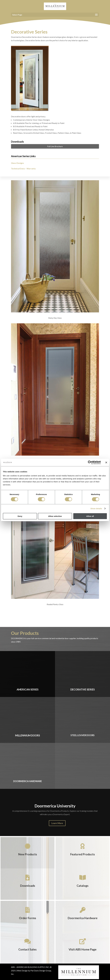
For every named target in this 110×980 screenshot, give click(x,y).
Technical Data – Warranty (23, 169)
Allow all (90, 516)
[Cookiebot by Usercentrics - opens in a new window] (90, 463)
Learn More (57, 823)
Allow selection (55, 516)
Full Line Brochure (55, 146)
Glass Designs (17, 163)
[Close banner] (106, 463)
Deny (20, 516)
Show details (96, 509)
